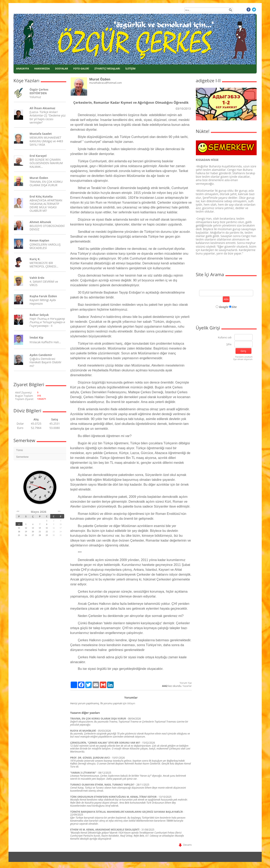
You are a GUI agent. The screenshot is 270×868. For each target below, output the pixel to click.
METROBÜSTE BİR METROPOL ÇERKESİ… (44, 265)
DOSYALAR (62, 69)
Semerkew (22, 457)
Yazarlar (187, 686)
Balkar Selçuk (39, 315)
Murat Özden (39, 178)
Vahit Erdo (37, 278)
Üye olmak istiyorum (243, 359)
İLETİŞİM (130, 69)
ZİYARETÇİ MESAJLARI (107, 69)
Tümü (20, 450)
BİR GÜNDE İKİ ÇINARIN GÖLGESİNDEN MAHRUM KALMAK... (46, 163)
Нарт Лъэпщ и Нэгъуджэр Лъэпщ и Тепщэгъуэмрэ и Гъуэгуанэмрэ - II (47, 322)
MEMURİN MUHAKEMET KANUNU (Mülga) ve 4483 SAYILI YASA (46, 141)
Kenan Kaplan (39, 240)
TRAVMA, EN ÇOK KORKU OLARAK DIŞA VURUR (46, 183)
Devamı (185, 845)
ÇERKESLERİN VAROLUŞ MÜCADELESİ (45, 246)
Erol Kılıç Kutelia (41, 196)
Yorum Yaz (186, 683)
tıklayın (131, 703)
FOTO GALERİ (81, 69)
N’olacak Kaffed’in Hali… (45, 342)
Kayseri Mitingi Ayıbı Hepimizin (43, 302)
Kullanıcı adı (225, 338)
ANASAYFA (23, 69)
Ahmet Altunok (40, 222)
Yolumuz (35, 97)
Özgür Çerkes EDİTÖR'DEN (39, 91)
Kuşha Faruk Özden (43, 296)
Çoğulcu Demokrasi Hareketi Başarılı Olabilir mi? (45, 362)
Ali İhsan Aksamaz (42, 108)
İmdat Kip (36, 337)
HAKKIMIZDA (42, 69)
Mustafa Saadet (41, 134)
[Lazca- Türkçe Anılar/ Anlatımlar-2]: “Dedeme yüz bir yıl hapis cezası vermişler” (48, 117)
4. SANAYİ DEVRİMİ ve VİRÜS (44, 283)
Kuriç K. (35, 259)
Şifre (229, 345)
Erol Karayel (38, 156)
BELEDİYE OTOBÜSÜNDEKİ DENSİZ (47, 228)
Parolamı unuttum (244, 357)
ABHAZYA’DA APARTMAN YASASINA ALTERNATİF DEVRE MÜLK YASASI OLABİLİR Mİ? (46, 206)
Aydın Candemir (41, 355)
